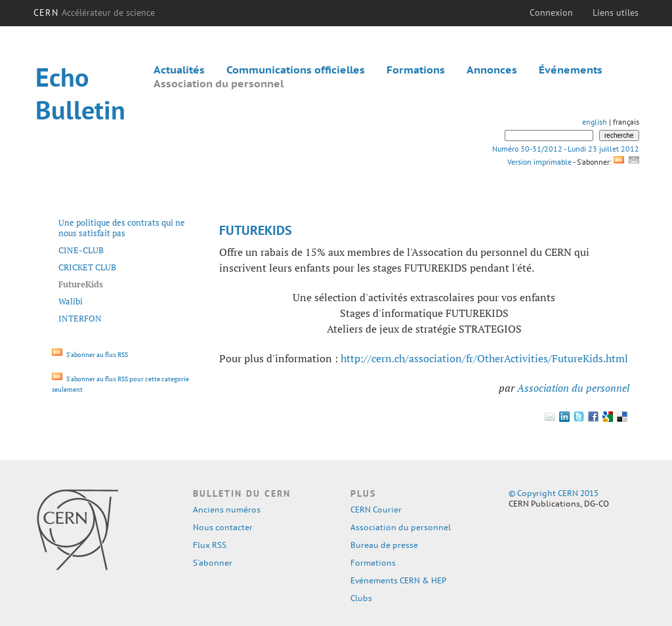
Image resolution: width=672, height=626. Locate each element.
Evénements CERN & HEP (398, 580)
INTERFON (80, 318)
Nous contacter (223, 527)
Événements (571, 70)
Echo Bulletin (80, 93)
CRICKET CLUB (87, 267)
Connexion (551, 12)
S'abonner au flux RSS (90, 355)
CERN (94, 12)
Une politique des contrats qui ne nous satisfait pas (122, 228)
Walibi (71, 301)
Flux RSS (210, 545)
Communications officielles (296, 70)
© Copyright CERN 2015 (554, 493)
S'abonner (213, 563)
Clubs (361, 598)
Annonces (492, 70)
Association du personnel (219, 83)
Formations (416, 70)
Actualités (179, 70)
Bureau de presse (384, 545)
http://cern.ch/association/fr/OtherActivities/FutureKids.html (484, 358)
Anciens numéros (227, 510)
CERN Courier (376, 510)
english (595, 122)
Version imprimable (539, 162)
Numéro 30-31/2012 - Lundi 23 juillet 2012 (566, 149)
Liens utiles (616, 12)
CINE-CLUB (81, 250)
